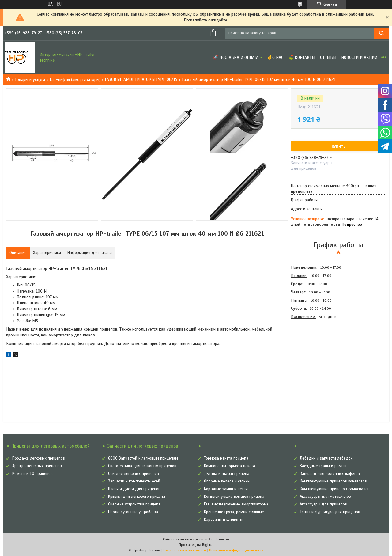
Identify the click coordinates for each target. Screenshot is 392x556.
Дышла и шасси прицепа (227, 474)
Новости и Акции (359, 57)
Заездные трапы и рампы (323, 466)
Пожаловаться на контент (185, 550)
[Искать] (381, 33)
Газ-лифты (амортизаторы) (75, 79)
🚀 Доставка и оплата (236, 57)
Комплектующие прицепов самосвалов (335, 489)
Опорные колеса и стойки (227, 481)
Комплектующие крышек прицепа (234, 497)
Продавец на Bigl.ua (196, 545)
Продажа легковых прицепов (39, 458)
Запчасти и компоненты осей (134, 481)
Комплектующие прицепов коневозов (333, 481)
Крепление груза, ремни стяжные (234, 512)
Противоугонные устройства (133, 512)
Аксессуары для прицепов (323, 504)
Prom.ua (222, 539)
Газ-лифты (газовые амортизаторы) (236, 504)
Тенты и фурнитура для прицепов (330, 512)
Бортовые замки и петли (226, 489)
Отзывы (328, 57)
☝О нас (275, 57)
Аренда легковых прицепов (37, 466)
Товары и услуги (30, 79)
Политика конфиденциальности (236, 550)
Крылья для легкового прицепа (137, 497)
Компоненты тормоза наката (230, 466)
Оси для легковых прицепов (134, 474)
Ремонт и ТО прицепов (32, 474)
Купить (339, 146)
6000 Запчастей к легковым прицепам (143, 458)
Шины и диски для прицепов (134, 489)
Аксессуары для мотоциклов (325, 497)
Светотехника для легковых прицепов (142, 466)
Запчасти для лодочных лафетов (330, 474)
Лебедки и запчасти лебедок (326, 458)
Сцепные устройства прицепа (134, 504)
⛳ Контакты (302, 57)
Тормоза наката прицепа (226, 458)
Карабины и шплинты (223, 520)
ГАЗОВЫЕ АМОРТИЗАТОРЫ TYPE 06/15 (141, 79)
